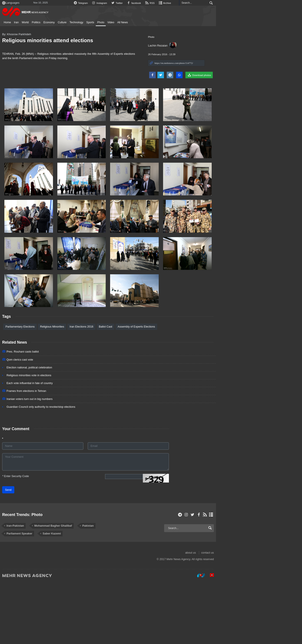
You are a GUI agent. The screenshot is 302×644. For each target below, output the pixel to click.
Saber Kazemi (28, 596)
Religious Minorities (64, 389)
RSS (222, 3)
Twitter (187, 3)
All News (135, 22)
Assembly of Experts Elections (148, 389)
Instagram (169, 3)
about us (264, 615)
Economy (61, 22)
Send (20, 552)
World (37, 22)
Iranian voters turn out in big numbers (42, 461)
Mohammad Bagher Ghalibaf (65, 588)
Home (19, 22)
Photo (113, 22)
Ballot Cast (117, 389)
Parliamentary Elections (32, 389)
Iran (28, 22)
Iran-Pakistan (27, 588)
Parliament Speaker (129, 588)
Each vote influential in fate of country (42, 445)
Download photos (273, 75)
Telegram (149, 3)
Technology (88, 22)
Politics (48, 22)
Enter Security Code (28, 538)
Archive (238, 3)
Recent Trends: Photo (35, 577)
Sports (102, 22)
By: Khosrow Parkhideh (29, 34)
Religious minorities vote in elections (41, 437)
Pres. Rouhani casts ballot (35, 414)
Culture (74, 22)
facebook (205, 3)
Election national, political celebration (41, 429)
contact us (281, 615)
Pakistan (100, 588)
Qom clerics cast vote (32, 422)
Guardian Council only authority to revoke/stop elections (53, 469)
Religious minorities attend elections (60, 40)
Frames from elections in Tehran (39, 453)
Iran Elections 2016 (94, 389)
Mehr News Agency (38, 13)
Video (123, 22)
